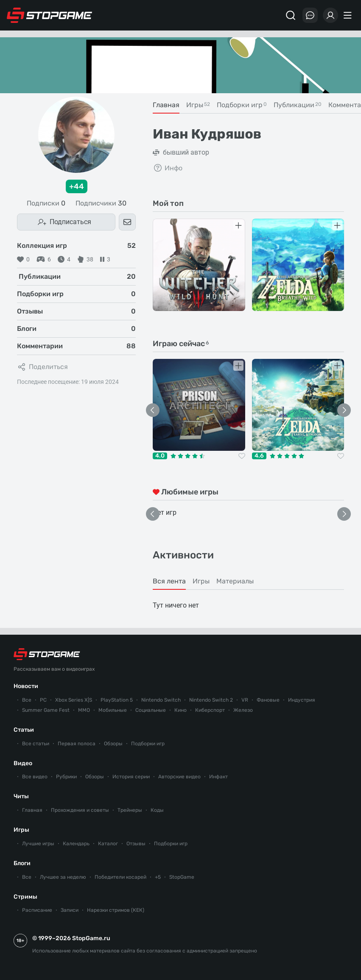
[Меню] (349, 15)
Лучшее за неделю (63, 877)
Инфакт (218, 777)
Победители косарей (120, 877)
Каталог (108, 844)
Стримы (25, 897)
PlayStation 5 (117, 700)
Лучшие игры (38, 844)
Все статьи (36, 744)
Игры (21, 830)
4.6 (259, 456)
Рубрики (66, 777)
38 (85, 259)
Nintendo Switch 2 (211, 700)
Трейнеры (130, 810)
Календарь (76, 844)
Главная (32, 810)
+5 (158, 877)
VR (245, 700)
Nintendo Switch (161, 700)
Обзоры (113, 744)
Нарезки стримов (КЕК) (116, 910)
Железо (243, 710)
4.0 (160, 456)
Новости (26, 686)
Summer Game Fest (46, 710)
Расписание (37, 910)
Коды (157, 810)
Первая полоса (77, 744)
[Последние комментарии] (310, 15)
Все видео (35, 777)
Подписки (46, 203)
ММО (84, 710)
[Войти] (330, 15)
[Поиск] (291, 15)
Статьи (24, 730)
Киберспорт (210, 710)
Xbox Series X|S (74, 700)
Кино (180, 710)
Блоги (22, 863)
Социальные (151, 710)
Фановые (268, 700)
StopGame (182, 877)
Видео (23, 763)
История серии (131, 777)
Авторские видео (179, 777)
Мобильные (113, 710)
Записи (70, 910)
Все (27, 700)
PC (43, 700)
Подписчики (101, 203)
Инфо (168, 168)
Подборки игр (148, 744)
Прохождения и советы (80, 810)
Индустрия (302, 700)
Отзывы (136, 844)
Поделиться (42, 367)
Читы (21, 796)
